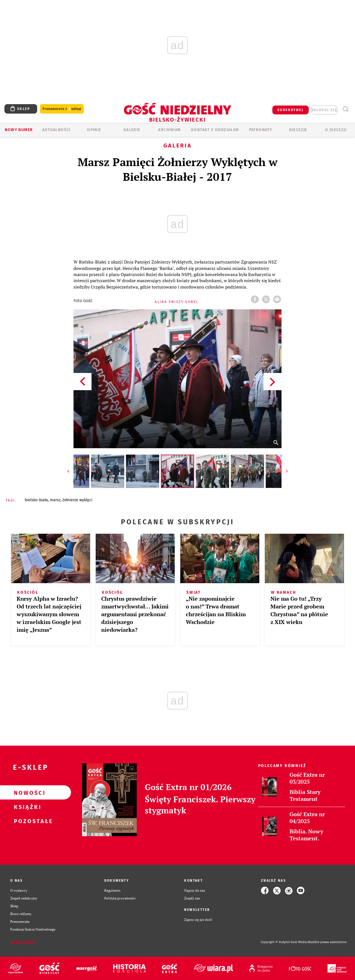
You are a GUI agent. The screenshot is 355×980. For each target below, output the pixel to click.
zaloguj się (324, 110)
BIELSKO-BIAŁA (36, 500)
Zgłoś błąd (23, 942)
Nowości (27, 793)
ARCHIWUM (169, 130)
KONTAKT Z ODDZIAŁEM (215, 130)
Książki (27, 807)
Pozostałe (27, 821)
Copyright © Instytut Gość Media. (284, 942)
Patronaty (261, 130)
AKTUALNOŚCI (56, 130)
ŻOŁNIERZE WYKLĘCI (77, 500)
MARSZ (55, 500)
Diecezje (298, 130)
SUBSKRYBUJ (290, 110)
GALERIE (132, 130)
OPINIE (94, 130)
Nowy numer (19, 130)
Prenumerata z (62, 109)
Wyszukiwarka (345, 109)
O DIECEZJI (336, 130)
